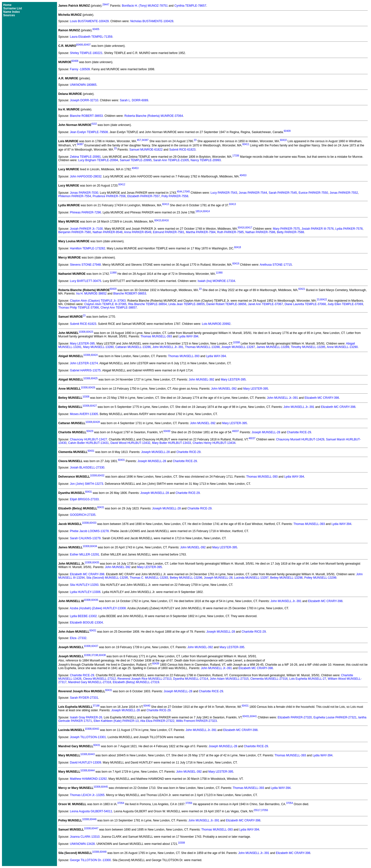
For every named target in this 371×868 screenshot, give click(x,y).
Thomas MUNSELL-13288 (202, 347)
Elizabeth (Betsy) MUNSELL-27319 (136, 682)
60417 (249, 228)
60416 (165, 220)
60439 (156, 664)
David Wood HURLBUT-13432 (130, 443)
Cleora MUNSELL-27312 (100, 679)
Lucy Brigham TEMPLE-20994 (98, 160)
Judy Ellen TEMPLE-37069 (345, 304)
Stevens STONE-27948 (85, 265)
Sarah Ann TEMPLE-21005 (171, 160)
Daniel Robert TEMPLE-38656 (226, 304)
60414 (206, 211)
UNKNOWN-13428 (83, 844)
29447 (106, 5)
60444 (91, 771)
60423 (90, 332)
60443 (91, 754)
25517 (257, 810)
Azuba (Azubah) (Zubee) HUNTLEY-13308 (98, 608)
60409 (287, 131)
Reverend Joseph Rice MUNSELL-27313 (144, 679)
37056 (189, 803)
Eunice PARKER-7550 (313, 193)
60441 (254, 716)
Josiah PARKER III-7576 (318, 229)
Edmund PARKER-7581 (169, 232)
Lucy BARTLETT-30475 (86, 281)
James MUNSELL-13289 (273, 347)
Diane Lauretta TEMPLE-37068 (305, 304)
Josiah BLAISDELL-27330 (87, 468)
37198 (95, 655)
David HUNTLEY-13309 (86, 763)
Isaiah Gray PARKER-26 (86, 717)
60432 (101, 476)
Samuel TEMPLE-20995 (136, 160)
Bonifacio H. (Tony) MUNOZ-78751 (145, 6)
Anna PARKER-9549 (138, 232)
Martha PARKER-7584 (201, 232)
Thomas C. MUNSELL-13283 (149, 578)
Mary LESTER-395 (83, 344)
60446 (93, 819)
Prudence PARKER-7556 (109, 196)
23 (195, 140)
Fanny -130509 (80, 69)
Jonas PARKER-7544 (253, 193)
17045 (186, 192)
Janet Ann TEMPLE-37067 (265, 304)
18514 (199, 211)
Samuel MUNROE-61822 (146, 150)
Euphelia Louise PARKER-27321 (335, 717)
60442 (96, 729)
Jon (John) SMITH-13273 (87, 484)
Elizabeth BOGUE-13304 (86, 623)
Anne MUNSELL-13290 (342, 347)
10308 (82, 332)
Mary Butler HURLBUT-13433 (171, 443)
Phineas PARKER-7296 (86, 212)
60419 (236, 264)
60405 (96, 29)
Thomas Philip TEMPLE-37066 (79, 308)
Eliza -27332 (78, 638)
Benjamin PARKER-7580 (75, 232)
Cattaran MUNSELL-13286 (133, 347)
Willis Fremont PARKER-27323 (196, 721)
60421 (302, 289)
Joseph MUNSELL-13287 (238, 347)
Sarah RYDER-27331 (84, 698)
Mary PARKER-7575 (286, 229)
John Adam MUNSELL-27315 (229, 679)
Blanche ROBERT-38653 (86, 116)
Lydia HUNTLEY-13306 (85, 592)
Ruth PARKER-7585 (230, 232)
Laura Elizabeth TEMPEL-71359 (91, 37)
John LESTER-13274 (84, 363)
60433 (93, 523)
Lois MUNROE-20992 (216, 324)
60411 (246, 144)
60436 (95, 600)
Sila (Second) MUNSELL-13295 (107, 578)
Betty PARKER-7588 (291, 232)
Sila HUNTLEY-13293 (84, 585)
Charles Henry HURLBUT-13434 (214, 443)
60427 (93, 406)
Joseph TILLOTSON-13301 (88, 737)
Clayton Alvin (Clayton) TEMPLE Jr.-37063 (98, 301)
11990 (113, 273)
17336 (236, 156)
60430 (167, 431)
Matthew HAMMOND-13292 (88, 779)
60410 (283, 140)
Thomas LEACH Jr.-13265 (87, 795)
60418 (238, 247)
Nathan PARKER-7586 (260, 232)
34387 (145, 140)
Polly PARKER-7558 (175, 196)
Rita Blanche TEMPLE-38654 (147, 304)
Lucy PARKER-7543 (224, 193)
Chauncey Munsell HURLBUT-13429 (300, 439)
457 (139, 140)
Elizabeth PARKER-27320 (295, 717)
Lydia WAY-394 (189, 336)
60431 (91, 451)
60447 (95, 828)
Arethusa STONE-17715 (276, 265)
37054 (121, 803)
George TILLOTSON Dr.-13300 (91, 860)
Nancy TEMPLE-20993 (206, 160)
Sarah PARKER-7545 (283, 193)
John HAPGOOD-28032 (86, 176)
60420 (113, 289)
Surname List (13, 8)
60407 (87, 45)
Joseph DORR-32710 (84, 100)
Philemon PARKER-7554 (75, 196)
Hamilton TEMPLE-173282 (88, 248)
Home (7, 5)
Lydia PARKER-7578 (349, 229)
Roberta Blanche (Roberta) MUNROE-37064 (154, 116)
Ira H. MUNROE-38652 (91, 294)
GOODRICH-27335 (83, 515)
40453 (135, 168)
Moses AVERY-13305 (84, 414)
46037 (236, 431)
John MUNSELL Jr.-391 (168, 347)
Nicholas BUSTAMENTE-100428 (152, 21)
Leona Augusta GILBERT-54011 (91, 811)
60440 (147, 706)
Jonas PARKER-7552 (344, 193)
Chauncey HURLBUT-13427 (89, 439)
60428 (96, 422)
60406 (80, 45)
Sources (9, 15)
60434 (93, 546)
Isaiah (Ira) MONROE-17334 (216, 281)
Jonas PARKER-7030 (84, 193)
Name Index (11, 12)
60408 (75, 61)
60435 (96, 563)
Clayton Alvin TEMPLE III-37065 (105, 304)
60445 (104, 787)
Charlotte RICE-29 (299, 432)
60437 (95, 646)
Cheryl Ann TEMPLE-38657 (119, 308)
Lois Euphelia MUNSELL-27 (308, 679)
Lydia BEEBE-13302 (83, 616)
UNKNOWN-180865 (83, 85)
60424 (94, 355)
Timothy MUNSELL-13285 (308, 347)
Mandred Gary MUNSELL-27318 (90, 682)
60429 (90, 431)
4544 (180, 192)
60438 (102, 655)
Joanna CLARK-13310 (85, 837)
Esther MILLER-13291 (85, 555)
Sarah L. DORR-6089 (134, 100)
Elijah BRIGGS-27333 (84, 499)
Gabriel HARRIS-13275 (85, 370)
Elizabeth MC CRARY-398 (322, 398)
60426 (92, 388)
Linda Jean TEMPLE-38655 (187, 304)
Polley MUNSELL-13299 (320, 578)
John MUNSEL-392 (201, 380)
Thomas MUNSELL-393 (156, 336)
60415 (158, 220)
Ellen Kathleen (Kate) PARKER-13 (116, 721)
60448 (103, 852)
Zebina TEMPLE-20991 (85, 157)
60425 (94, 378)
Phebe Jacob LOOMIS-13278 (89, 531)
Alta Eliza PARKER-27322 (157, 721)
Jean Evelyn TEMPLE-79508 (89, 132)
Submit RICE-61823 (182, 150)
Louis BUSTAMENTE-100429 (89, 21)
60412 (122, 184)
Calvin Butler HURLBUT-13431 (88, 443)
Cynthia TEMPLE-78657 (190, 6)
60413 (166, 204)
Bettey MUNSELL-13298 (286, 578)
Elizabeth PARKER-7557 (144, 196)
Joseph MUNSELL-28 (266, 432)
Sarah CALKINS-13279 (85, 538)
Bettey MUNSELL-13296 (186, 578)
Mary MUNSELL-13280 (98, 347)
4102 (94, 124)
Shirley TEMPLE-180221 (86, 53)
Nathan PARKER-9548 (107, 232)
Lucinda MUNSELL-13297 (251, 578)
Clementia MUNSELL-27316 (269, 679)
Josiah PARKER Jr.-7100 (86, 229)
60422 (324, 300)
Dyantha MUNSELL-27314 (191, 679)
